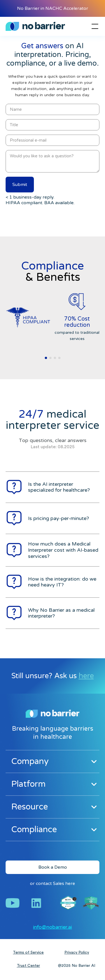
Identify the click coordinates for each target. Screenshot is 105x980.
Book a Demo (53, 867)
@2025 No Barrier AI (77, 966)
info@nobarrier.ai (53, 927)
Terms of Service (28, 953)
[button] (94, 26)
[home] (35, 26)
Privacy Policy (77, 953)
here (86, 676)
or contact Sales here (53, 884)
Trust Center (28, 966)
